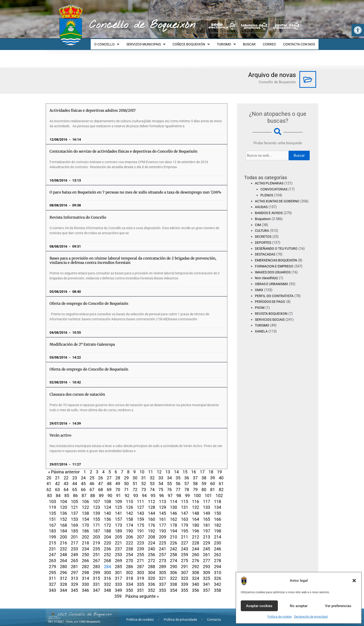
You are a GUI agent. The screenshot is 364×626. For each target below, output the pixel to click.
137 (74, 509)
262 (218, 550)
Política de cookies (280, 617)
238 (129, 545)
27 (109, 474)
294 (218, 562)
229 (207, 539)
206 (129, 533)
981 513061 (56, 617)
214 (218, 533)
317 (118, 574)
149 (207, 509)
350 (129, 586)
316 (107, 574)
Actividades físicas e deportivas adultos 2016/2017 (93, 106)
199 (52, 533)
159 (140, 515)
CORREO (272, 42)
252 (107, 550)
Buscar (299, 151)
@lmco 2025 (54, 614)
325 (207, 574)
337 (162, 580)
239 (140, 545)
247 (52, 550)
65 (75, 485)
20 (49, 474)
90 (110, 491)
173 (118, 521)
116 (196, 497)
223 (140, 539)
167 (52, 521)
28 (118, 474)
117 (207, 497)
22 (66, 474)
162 (174, 515)
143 (140, 509)
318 (129, 574)
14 (176, 468)
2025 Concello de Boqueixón (85, 610)
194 (174, 527)
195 (185, 527)
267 (96, 556)
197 (207, 527)
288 (151, 562)
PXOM (260, 309)
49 (118, 479)
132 (196, 503)
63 (57, 485)
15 (185, 468)
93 (136, 491)
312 (63, 574)
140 (107, 509)
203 (96, 533)
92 (127, 491)
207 (140, 533)
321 (162, 574)
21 (57, 474)
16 (194, 468)
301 (118, 568)
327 (52, 580)
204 (107, 533)
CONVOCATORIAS (275, 185)
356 (196, 586)
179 (185, 521)
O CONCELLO (116, 42)
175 (140, 521)
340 (196, 580)
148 (196, 509)
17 (202, 468)
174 (129, 521)
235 (96, 545)
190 (129, 527)
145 (162, 509)
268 (107, 556)
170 (85, 521)
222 (129, 539)
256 (151, 550)
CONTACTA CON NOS (300, 42)
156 (107, 515)
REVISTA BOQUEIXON (272, 315)
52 (144, 479)
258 (174, 550)
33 (161, 474)
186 (85, 527)
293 (207, 562)
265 (74, 556)
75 (161, 485)
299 (96, 568)
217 (74, 539)
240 (151, 545)
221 (118, 539)
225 (162, 539)
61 (221, 479)
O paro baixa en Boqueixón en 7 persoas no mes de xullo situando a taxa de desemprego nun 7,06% (135, 188)
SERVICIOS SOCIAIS (271, 321)
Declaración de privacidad (311, 617)
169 (74, 521)
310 (218, 568)
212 (196, 533)
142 (129, 509)
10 (142, 468)
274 (174, 556)
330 (85, 580)
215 (52, 539)
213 (207, 533)
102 (219, 491)
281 (74, 562)
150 (218, 509)
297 (74, 568)
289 (162, 562)
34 (169, 474)
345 (74, 586)
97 (170, 491)
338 (174, 580)
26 (101, 474)
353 (162, 586)
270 (129, 556)
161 (162, 515)
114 (174, 497)
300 (107, 568)
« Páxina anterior (64, 468)
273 (162, 556)
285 (118, 562)
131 (185, 503)
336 (151, 580)
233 (74, 545)
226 (174, 539)
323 (185, 574)
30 (135, 474)
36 (187, 474)
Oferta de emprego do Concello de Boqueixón (89, 299)
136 (63, 509)
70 (118, 485)
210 (174, 533)
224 (151, 539)
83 (50, 491)
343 (52, 586)
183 (52, 527)
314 (85, 574)
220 (107, 539)
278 (218, 556)
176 (151, 521)
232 (63, 545)
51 (135, 479)
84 (58, 491)
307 (185, 568)
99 (187, 491)
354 (174, 586)
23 (75, 474)
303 (140, 568)
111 (140, 497)
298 (85, 568)
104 (63, 497)
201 (74, 533)
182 (218, 521)
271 (140, 556)
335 (140, 580)
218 (85, 539)
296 (63, 568)
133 (207, 503)
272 (151, 556)
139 (96, 509)
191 (140, 527)
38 (204, 474)
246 (218, 545)
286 (129, 562)
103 (52, 497)
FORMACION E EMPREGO (275, 268)
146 (174, 509)
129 (162, 503)
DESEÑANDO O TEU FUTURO (278, 250)
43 (66, 479)
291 (185, 562)
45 (83, 479)
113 (162, 497)
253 (118, 550)
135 (52, 509)
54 (161, 479)
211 (185, 533)
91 (118, 491)
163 (185, 515)
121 (74, 503)
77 (178, 485)
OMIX (259, 292)
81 (213, 485)
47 (101, 479)
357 (207, 586)
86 (75, 491)
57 (187, 479)
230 (218, 539)
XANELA (262, 333)
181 (207, 521)
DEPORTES (264, 244)
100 (197, 491)
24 (83, 474)
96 (162, 491)
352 (151, 586)
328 (63, 580)
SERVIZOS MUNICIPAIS (154, 42)
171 (96, 521)
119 (52, 503)
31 (144, 474)
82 (221, 485)
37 (195, 474)
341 (207, 580)
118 (218, 497)
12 (159, 468)
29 (126, 474)
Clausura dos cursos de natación (77, 390)
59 (204, 479)
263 (52, 556)
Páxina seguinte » (142, 592)
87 (84, 491)
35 (178, 474)
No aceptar (299, 606)
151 (52, 515)
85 (67, 491)
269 (118, 556)
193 (162, 527)
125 (118, 503)
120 (63, 503)
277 (207, 556)
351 (140, 586)
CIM (258, 226)
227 (185, 539)
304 (151, 568)
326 (218, 574)
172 (107, 521)
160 (151, 515)
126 (129, 503)
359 (118, 592)
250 (85, 550)
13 (168, 468)
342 (218, 580)
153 (74, 515)
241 (162, 545)
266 (85, 556)
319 (140, 574)
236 (107, 545)
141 (118, 509)
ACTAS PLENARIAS (270, 179)
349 (118, 586)
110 (129, 497)
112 (151, 497)
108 (107, 497)
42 (57, 479)
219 (96, 539)
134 (218, 503)
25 (92, 474)
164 (196, 515)
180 (196, 521)
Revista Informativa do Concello (78, 213)
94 (144, 491)
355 (185, 586)
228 (196, 539)
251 (96, 550)
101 (208, 491)
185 (74, 527)
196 (196, 527)
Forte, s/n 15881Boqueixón (83, 617)
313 (74, 574)
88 (93, 491)
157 (118, 515)
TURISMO (231, 42)
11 (151, 468)
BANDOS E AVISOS (270, 215)
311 (52, 574)
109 (118, 497)
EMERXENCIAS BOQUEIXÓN (277, 262)
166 (218, 515)
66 (83, 485)
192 (151, 527)
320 (151, 574)
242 (174, 545)
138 (85, 509)
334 (129, 580)
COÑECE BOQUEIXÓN (198, 42)
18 (211, 468)
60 (213, 479)
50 (126, 479)
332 (107, 580)
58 (195, 479)
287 (140, 562)
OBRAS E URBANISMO (273, 286)
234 (85, 545)
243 (185, 545)
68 (101, 485)
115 (185, 497)
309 (207, 568)
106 (85, 497)
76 (169, 485)
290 (174, 562)
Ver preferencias (338, 606)
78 (187, 485)
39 (213, 474)
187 (96, 527)
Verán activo (60, 431)
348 (107, 586)
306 (174, 568)
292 (196, 562)
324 (196, 574)
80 (204, 485)
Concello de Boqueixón (142, 25)
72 (135, 485)
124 (107, 503)
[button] (358, 30)
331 (96, 580)
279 (52, 562)
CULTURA (263, 232)
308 (196, 568)
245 (207, 545)
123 (96, 503)
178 (174, 521)
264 (63, 556)
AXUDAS (262, 209)
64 (66, 485)
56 (178, 479)
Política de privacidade (180, 615)
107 (96, 497)
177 (162, 521)
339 (185, 580)
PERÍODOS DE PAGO (271, 303)
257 (162, 550)
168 (63, 521)
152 (63, 515)
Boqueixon (263, 221)
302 (129, 568)
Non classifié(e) (268, 280)
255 (140, 550)
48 (109, 479)
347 (96, 586)
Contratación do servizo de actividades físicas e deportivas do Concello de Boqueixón (123, 147)
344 (63, 586)
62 (49, 485)
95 (153, 491)
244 (196, 545)
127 (140, 503)
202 (85, 533)
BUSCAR (253, 42)
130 (174, 503)
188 (107, 527)
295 (52, 568)
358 (218, 586)
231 (52, 545)
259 (185, 550)
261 (207, 550)
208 (151, 533)
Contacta (214, 615)
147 (185, 509)
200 (63, 533)
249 (74, 550)
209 (162, 533)
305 (162, 568)
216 (63, 539)
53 (152, 479)
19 (219, 468)
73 (144, 485)
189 (118, 527)
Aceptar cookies (259, 606)
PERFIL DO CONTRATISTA (276, 297)
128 (151, 503)
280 (63, 562)
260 (196, 550)
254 (129, 550)
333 (118, 580)
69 (109, 485)
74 (152, 485)
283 (96, 562)
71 (126, 485)
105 (74, 497)
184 (63, 527)
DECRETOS (264, 238)
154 (85, 515)
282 (85, 562)
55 (169, 479)
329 (74, 580)
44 (75, 479)
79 (195, 485)
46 (92, 479)
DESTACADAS (266, 256)
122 (85, 503)
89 (101, 491)
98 (179, 491)
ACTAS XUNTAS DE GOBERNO (279, 197)
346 (85, 586)
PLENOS (267, 191)
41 (49, 479)
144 (151, 509)
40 (221, 474)
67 (92, 485)
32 (152, 474)
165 (207, 515)
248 (63, 550)
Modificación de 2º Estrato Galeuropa (82, 340)
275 (185, 556)
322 (174, 574)
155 (96, 515)
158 (129, 515)
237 (118, 545)
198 (218, 527)
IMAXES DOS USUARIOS (274, 274)
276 (196, 556)
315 (96, 574)
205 (118, 533)
